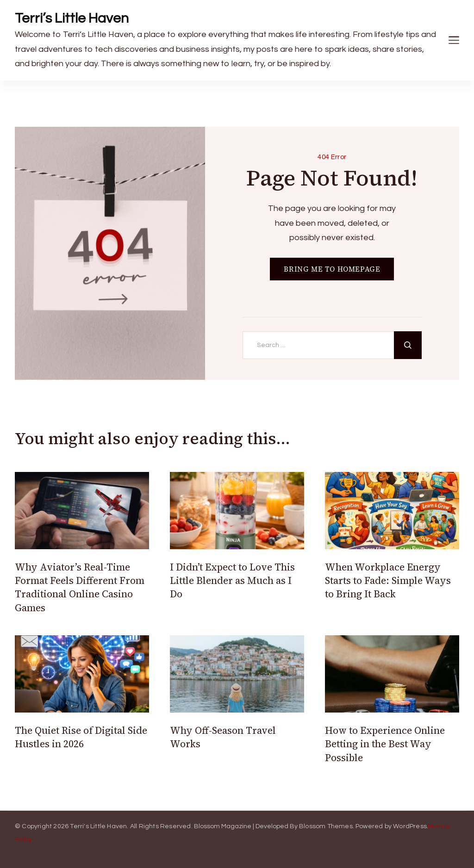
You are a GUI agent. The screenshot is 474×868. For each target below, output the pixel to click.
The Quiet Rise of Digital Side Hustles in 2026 (81, 737)
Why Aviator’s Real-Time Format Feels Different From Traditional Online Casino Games (80, 587)
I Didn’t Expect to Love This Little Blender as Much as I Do (232, 581)
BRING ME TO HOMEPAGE (332, 269)
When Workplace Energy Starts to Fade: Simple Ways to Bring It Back (388, 581)
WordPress (410, 826)
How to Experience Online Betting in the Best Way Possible (385, 744)
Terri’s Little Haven (72, 18)
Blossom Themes (326, 826)
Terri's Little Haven (98, 826)
